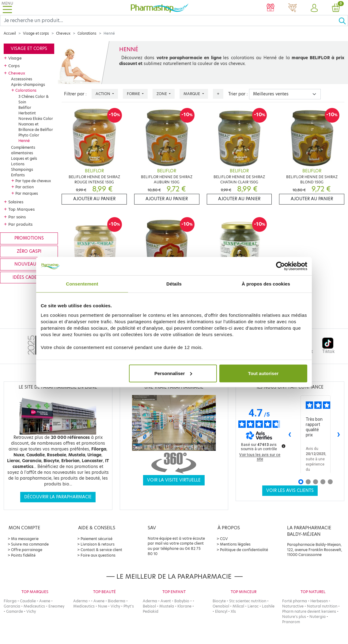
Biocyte (219, 601)
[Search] (169, 21)
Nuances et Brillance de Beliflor (36, 127)
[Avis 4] (323, 482)
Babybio (182, 601)
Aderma (80, 601)
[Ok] (343, 21)
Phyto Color (29, 135)
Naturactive (293, 606)
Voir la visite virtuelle (174, 480)
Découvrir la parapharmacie (58, 497)
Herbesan (319, 601)
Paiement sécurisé (96, 539)
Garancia (12, 606)
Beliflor (25, 107)
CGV (224, 539)
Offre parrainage (27, 550)
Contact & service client (101, 550)
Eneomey (56, 606)
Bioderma (117, 601)
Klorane (184, 606)
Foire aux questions (98, 555)
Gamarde (15, 611)
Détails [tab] (174, 284)
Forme (134, 94)
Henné (24, 141)
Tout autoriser (263, 373)
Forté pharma (295, 601)
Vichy (31, 611)
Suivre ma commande (30, 544)
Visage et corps (36, 33)
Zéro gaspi (29, 251)
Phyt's (129, 606)
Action (103, 94)
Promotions (29, 238)
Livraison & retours (98, 544)
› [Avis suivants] (339, 434)
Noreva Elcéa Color (36, 119)
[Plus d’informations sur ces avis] (283, 446)
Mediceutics (34, 606)
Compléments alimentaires (23, 150)
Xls (233, 611)
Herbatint (27, 113)
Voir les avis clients (290, 491)
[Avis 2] (308, 482)
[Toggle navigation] (7, 8)
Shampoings (22, 169)
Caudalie (28, 601)
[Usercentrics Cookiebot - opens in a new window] (280, 266)
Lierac (253, 606)
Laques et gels (24, 158)
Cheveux (63, 33)
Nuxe (103, 606)
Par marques (27, 193)
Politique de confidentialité (244, 550)
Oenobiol (221, 606)
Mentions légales (235, 544)
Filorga (10, 601)
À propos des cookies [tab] (266, 284)
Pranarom (291, 622)
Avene (45, 601)
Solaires (16, 202)
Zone (162, 94)
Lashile (268, 606)
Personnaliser (173, 373)
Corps (14, 66)
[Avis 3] (316, 482)
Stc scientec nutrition (248, 601)
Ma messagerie (25, 539)
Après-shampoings (28, 84)
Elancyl (221, 611)
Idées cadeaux (29, 277)
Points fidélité (23, 555)
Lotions (18, 164)
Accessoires (22, 79)
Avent (166, 601)
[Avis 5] (330, 482)
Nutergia (318, 617)
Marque (192, 94)
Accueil (10, 33)
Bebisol (149, 606)
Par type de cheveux (33, 181)
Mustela (167, 606)
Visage (15, 58)
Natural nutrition (322, 606)
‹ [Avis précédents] (290, 434)
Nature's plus (294, 617)
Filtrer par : (75, 94)
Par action (25, 187)
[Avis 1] (301, 482)
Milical (238, 606)
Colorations (87, 33)
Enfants (18, 175)
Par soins (17, 217)
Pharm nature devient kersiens (309, 611)
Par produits (20, 224)
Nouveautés (29, 264)
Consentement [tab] (82, 284)
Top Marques (21, 209)
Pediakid (151, 611)
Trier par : (238, 94)
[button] (314, 8)
